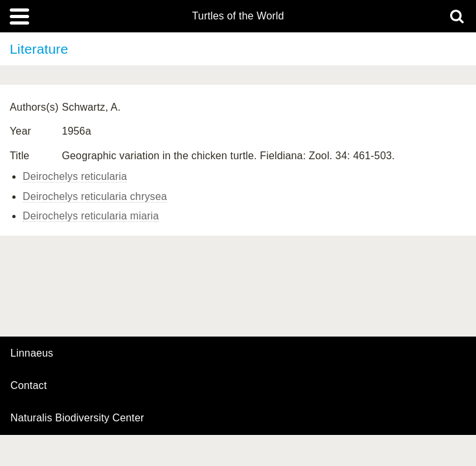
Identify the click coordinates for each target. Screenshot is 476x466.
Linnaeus (32, 353)
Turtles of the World (238, 16)
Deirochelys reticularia (75, 176)
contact (28, 385)
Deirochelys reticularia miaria (91, 216)
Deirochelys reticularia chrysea (95, 196)
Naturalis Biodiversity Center (77, 418)
